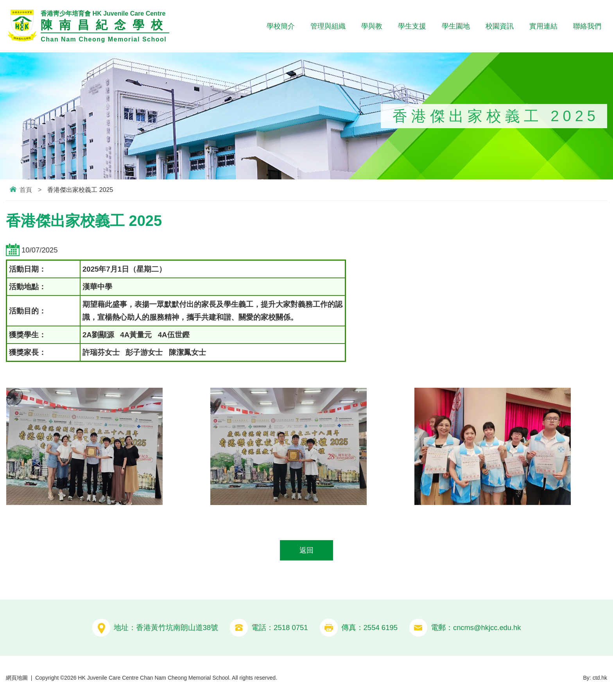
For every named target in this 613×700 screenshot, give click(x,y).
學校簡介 (281, 26)
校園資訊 (500, 26)
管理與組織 (328, 26)
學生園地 (456, 26)
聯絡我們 (587, 26)
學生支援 (412, 26)
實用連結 (543, 26)
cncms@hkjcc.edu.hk (487, 628)
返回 (306, 551)
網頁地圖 (17, 678)
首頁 (26, 190)
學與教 (372, 26)
